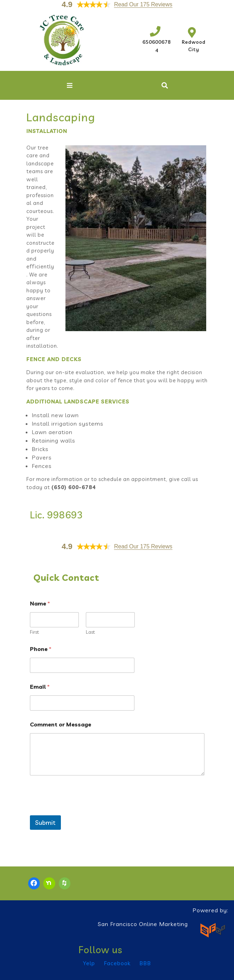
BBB (145, 963)
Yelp (89, 963)
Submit (45, 823)
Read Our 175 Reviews (143, 4)
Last (90, 632)
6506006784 (157, 42)
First (34, 632)
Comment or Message (61, 725)
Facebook (117, 963)
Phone (41, 649)
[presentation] (83, 811)
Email (40, 687)
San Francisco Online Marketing (143, 924)
